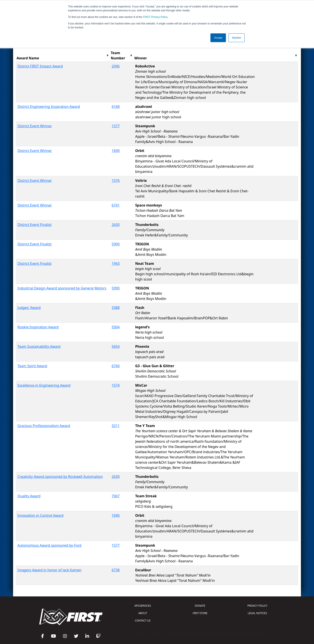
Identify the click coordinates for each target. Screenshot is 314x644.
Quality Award (29, 496)
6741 (116, 205)
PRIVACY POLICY (257, 606)
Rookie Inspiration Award (38, 327)
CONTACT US (143, 621)
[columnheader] (63, 56)
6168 (116, 107)
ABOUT (143, 613)
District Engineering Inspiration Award (49, 107)
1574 (116, 385)
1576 (116, 181)
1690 (116, 151)
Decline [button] (237, 38)
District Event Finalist (34, 225)
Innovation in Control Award (40, 515)
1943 (116, 263)
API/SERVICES (143, 606)
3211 (116, 426)
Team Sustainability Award (39, 346)
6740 (116, 366)
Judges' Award (29, 308)
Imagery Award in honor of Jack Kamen (49, 570)
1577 (116, 126)
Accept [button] (218, 38)
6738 (116, 570)
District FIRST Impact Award (40, 66)
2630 (116, 225)
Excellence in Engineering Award (44, 385)
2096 (116, 66)
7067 (116, 496)
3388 (116, 308)
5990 (116, 244)
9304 (116, 327)
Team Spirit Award (32, 366)
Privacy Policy (155, 17)
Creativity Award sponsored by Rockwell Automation (60, 477)
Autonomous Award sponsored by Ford (49, 545)
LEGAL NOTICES (257, 613)
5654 (116, 346)
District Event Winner (35, 126)
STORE (200, 613)
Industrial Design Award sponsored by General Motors (62, 288)
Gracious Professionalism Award (44, 426)
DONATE (200, 606)
